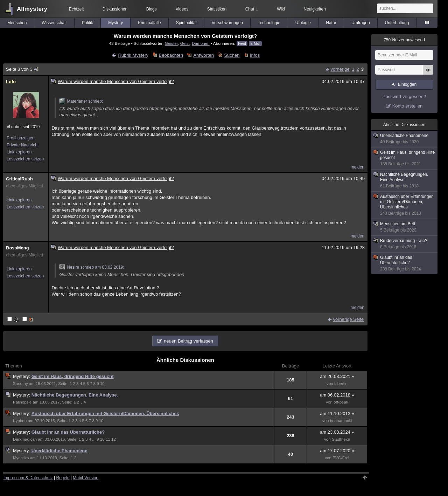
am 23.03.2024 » (337, 432)
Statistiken (217, 9)
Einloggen (407, 84)
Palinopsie (22, 402)
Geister (171, 43)
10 (102, 384)
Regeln (63, 478)
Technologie (269, 23)
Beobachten (171, 55)
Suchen (232, 55)
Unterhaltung (397, 23)
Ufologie (303, 23)
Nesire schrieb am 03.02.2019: (92, 267)
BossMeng (17, 248)
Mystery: (22, 376)
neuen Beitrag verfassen (188, 341)
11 (108, 439)
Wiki (281, 9)
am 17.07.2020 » (337, 451)
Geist (185, 43)
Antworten (204, 55)
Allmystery (32, 9)
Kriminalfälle (149, 23)
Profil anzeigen (20, 138)
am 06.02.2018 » (337, 395)
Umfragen (361, 23)
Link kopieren (19, 152)
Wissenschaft (54, 23)
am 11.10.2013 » (337, 414)
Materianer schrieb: (81, 101)
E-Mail (255, 44)
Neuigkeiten (315, 9)
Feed (242, 44)
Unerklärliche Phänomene (59, 451)
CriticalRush (19, 179)
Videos (182, 9)
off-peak (341, 402)
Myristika (21, 458)
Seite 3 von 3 (23, 69)
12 (114, 439)
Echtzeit (76, 9)
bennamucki (341, 421)
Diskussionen (115, 9)
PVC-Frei (341, 458)
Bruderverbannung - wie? (405, 244)
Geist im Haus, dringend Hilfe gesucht (73, 376)
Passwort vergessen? (404, 97)
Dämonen (201, 43)
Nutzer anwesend (404, 40)
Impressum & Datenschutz (28, 478)
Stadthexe (341, 439)
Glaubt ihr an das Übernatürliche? (68, 432)
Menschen (17, 23)
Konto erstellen (408, 106)
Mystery (115, 23)
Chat (252, 9)
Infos (255, 55)
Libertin (341, 384)
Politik (87, 23)
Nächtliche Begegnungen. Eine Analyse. (75, 395)
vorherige (340, 69)
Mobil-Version (86, 478)
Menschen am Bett (405, 227)
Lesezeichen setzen (25, 159)
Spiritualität (186, 23)
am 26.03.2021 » (337, 376)
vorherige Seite (348, 319)
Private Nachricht (23, 145)
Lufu (11, 82)
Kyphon (20, 421)
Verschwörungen (227, 23)
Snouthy (20, 384)
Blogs (152, 9)
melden (358, 167)
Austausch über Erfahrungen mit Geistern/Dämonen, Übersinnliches (105, 414)
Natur (331, 23)
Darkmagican (25, 439)
